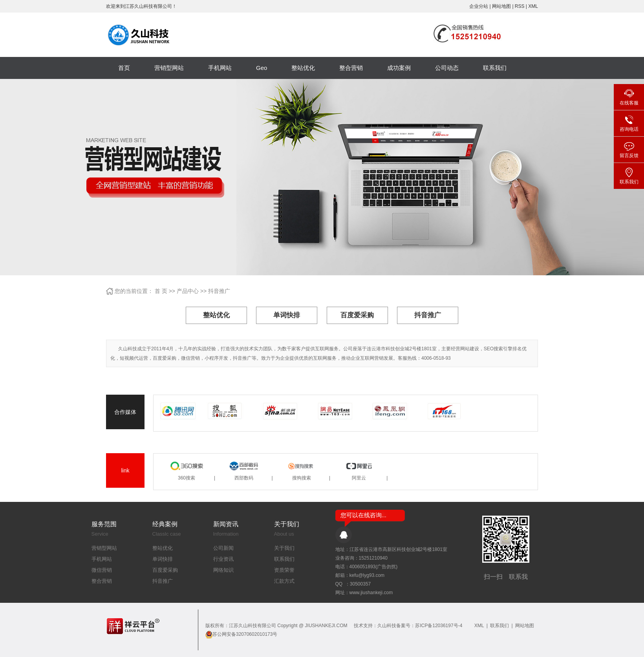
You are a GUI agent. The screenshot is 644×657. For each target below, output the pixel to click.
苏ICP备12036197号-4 (439, 626)
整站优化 (303, 68)
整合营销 (351, 68)
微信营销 (102, 570)
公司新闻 (223, 548)
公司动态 (447, 68)
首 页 (161, 291)
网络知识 (223, 570)
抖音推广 (219, 291)
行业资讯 (223, 559)
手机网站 (220, 68)
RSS (520, 6)
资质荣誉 (284, 570)
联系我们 (495, 68)
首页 (124, 68)
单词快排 (287, 315)
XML (533, 6)
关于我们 (284, 548)
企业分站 (479, 6)
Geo (262, 68)
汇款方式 (284, 581)
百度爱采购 (357, 315)
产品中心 (188, 291)
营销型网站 (169, 68)
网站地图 (502, 6)
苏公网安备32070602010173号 (245, 634)
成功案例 (399, 68)
